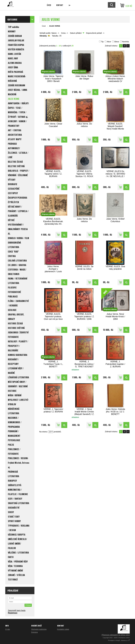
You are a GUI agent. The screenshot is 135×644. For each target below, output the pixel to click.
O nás (8, 629)
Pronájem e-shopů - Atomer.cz (119, 640)
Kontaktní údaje (63, 629)
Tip (102, 42)
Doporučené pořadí (94, 33)
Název (54, 33)
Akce (109, 42)
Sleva (116, 42)
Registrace (13, 613)
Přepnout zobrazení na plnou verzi (116, 635)
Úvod (49, 5)
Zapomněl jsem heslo (17, 610)
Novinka (125, 42)
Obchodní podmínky (39, 629)
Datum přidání (76, 33)
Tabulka (55, 36)
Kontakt (60, 5)
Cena (63, 33)
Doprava (34, 632)
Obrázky (43, 36)
